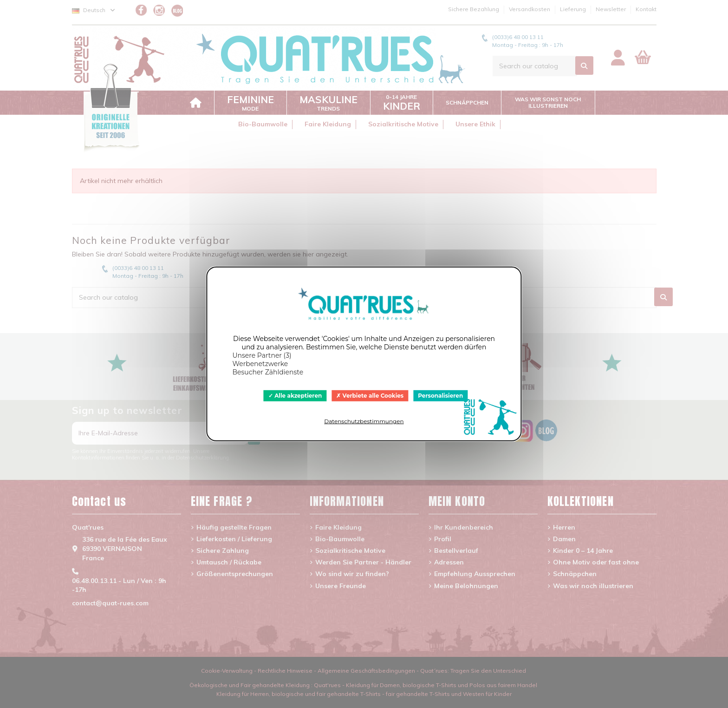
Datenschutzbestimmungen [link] (364, 421)
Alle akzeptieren (295, 396)
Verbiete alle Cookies (370, 396)
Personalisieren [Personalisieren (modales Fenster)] (440, 396)
